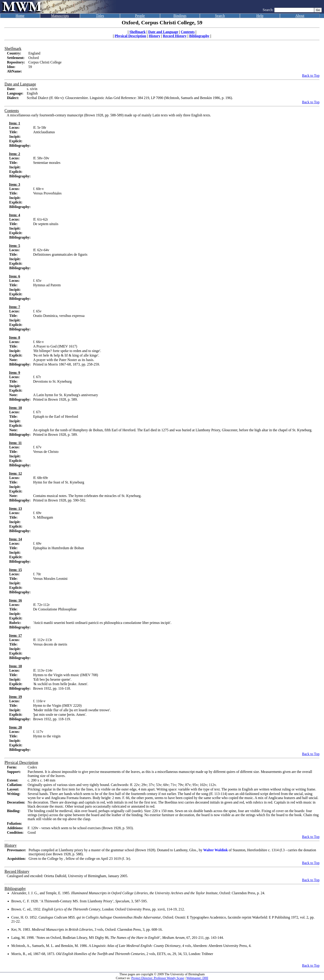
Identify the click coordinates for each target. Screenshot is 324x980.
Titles (100, 16)
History (155, 36)
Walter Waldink (215, 850)
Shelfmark (137, 32)
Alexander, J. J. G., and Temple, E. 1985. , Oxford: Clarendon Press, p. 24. (138, 893)
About (300, 16)
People (140, 16)
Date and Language (163, 32)
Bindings (180, 16)
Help (260, 16)
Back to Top (311, 76)
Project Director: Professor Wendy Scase (158, 978)
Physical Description (130, 36)
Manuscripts (60, 16)
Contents (188, 32)
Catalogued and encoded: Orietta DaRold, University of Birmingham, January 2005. (67, 876)
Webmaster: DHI (197, 978)
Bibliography (199, 36)
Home (20, 16)
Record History (175, 36)
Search (220, 16)
